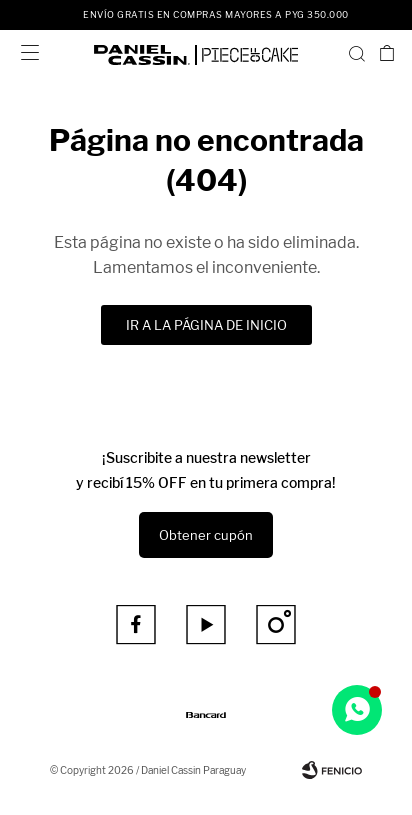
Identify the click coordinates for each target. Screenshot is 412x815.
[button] (357, 53)
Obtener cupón (206, 535)
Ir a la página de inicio (206, 325)
